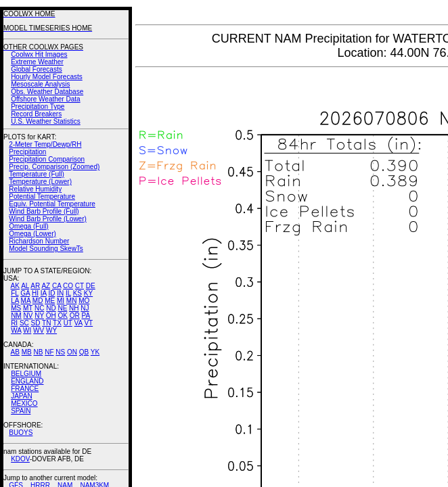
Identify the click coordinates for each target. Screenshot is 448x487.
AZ (46, 286)
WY (51, 330)
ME (50, 301)
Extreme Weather (37, 62)
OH (51, 316)
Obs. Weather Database (47, 92)
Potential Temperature (42, 196)
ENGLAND (27, 381)
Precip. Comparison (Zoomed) (54, 167)
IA (44, 293)
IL (68, 293)
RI (14, 323)
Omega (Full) (28, 226)
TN (46, 323)
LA (15, 301)
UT (68, 323)
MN (72, 301)
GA (25, 293)
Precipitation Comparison (47, 159)
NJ (85, 308)
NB (38, 352)
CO (68, 286)
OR (75, 316)
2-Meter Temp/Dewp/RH (45, 144)
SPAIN (21, 411)
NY (39, 316)
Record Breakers (36, 114)
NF (49, 352)
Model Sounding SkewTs (46, 249)
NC (39, 308)
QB (84, 352)
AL (25, 286)
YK (95, 352)
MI (61, 301)
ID (51, 293)
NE (62, 308)
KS (77, 293)
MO (84, 301)
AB (15, 352)
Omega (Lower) (32, 234)
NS (60, 352)
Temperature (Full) (37, 174)
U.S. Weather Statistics (46, 121)
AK (15, 286)
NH (74, 308)
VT (88, 323)
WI (27, 330)
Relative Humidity (35, 189)
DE (91, 286)
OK (62, 316)
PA (86, 316)
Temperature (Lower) (40, 182)
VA (79, 323)
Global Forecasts (37, 69)
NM (16, 316)
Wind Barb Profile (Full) (44, 211)
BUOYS (21, 433)
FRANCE (25, 389)
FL (15, 293)
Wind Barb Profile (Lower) (47, 219)
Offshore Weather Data (45, 99)
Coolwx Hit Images (39, 54)
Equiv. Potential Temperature (52, 204)
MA (26, 301)
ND (51, 308)
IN (60, 293)
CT (80, 286)
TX (57, 323)
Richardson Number (39, 241)
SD (36, 323)
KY (88, 293)
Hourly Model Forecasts (47, 77)
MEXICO (24, 403)
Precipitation (27, 152)
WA (16, 330)
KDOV (20, 459)
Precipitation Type (38, 107)
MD (38, 301)
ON (72, 352)
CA (57, 286)
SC (24, 323)
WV (39, 330)
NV (28, 316)
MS (16, 308)
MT (28, 308)
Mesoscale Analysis (40, 84)
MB (27, 352)
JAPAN (22, 396)
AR (35, 286)
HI (35, 293)
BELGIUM (26, 374)
